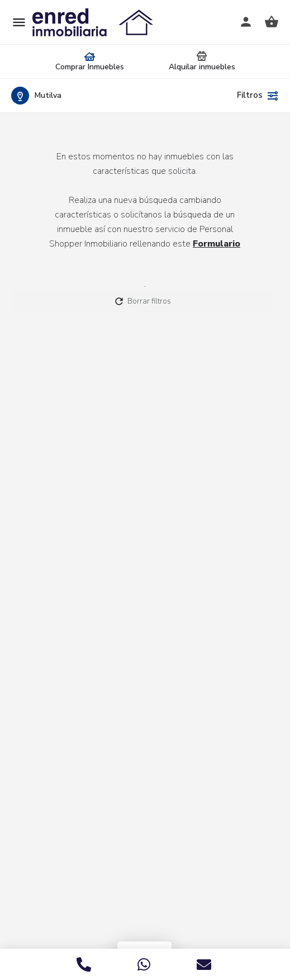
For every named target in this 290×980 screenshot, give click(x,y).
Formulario (217, 244)
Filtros (258, 96)
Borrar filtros (142, 301)
